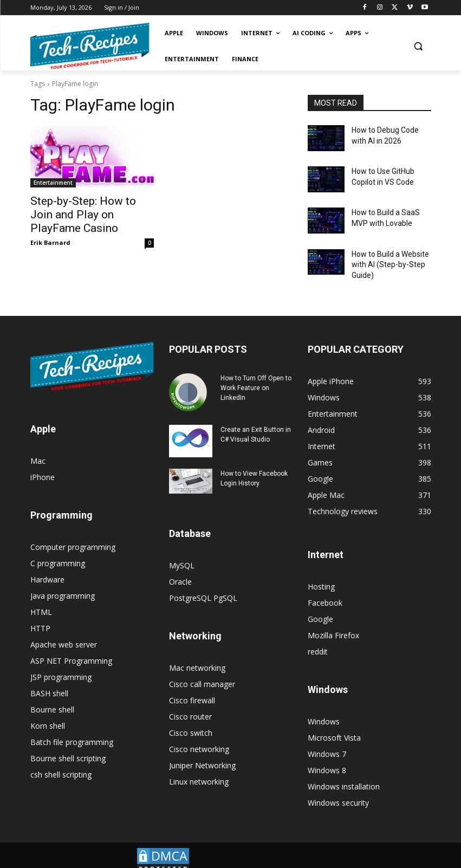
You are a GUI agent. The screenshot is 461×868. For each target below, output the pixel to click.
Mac (38, 447)
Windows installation (344, 773)
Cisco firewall (192, 687)
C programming (58, 550)
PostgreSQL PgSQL (203, 584)
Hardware (47, 566)
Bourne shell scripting (68, 745)
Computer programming (73, 533)
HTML (41, 598)
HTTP (40, 615)
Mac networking (197, 654)
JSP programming (61, 663)
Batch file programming (72, 728)
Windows (324, 708)
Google (320, 605)
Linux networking (199, 768)
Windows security (338, 789)
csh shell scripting (61, 761)
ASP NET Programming (71, 647)
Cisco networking (199, 736)
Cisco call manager (202, 671)
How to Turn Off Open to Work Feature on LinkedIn (256, 374)
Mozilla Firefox (333, 622)
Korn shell (48, 712)
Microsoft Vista (334, 724)
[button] (418, 46)
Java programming (63, 582)
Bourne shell (52, 696)
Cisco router (190, 703)
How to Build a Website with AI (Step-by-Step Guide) (386, 254)
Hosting (321, 573)
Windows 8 (327, 757)
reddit (318, 638)
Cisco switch (191, 719)
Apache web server (64, 631)
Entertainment (53, 183)
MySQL (182, 552)
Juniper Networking (202, 752)
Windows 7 (327, 740)
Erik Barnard (50, 226)
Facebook (325, 589)
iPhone (43, 464)
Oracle (180, 568)
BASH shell (49, 680)
